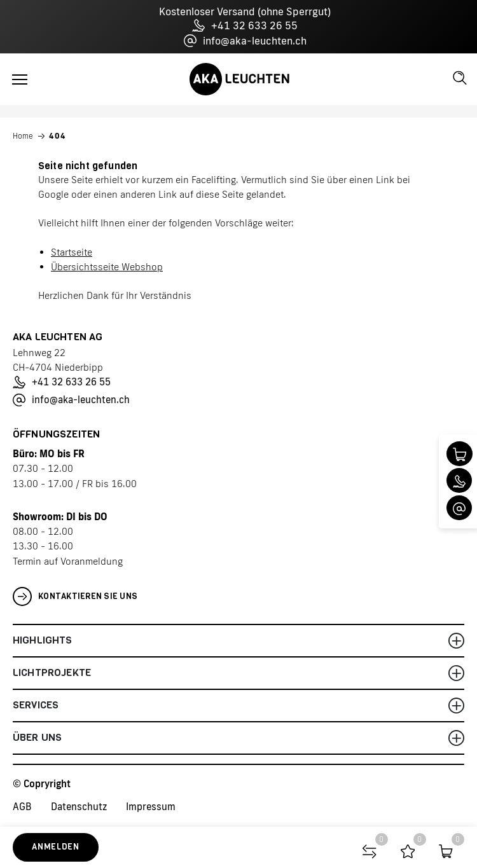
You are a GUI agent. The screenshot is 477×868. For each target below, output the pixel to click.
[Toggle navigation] (20, 79)
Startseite (72, 252)
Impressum (151, 807)
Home (23, 136)
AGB (22, 807)
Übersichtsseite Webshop (107, 267)
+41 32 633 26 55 (245, 25)
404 (58, 136)
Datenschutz (79, 807)
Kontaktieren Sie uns (75, 596)
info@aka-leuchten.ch (245, 41)
